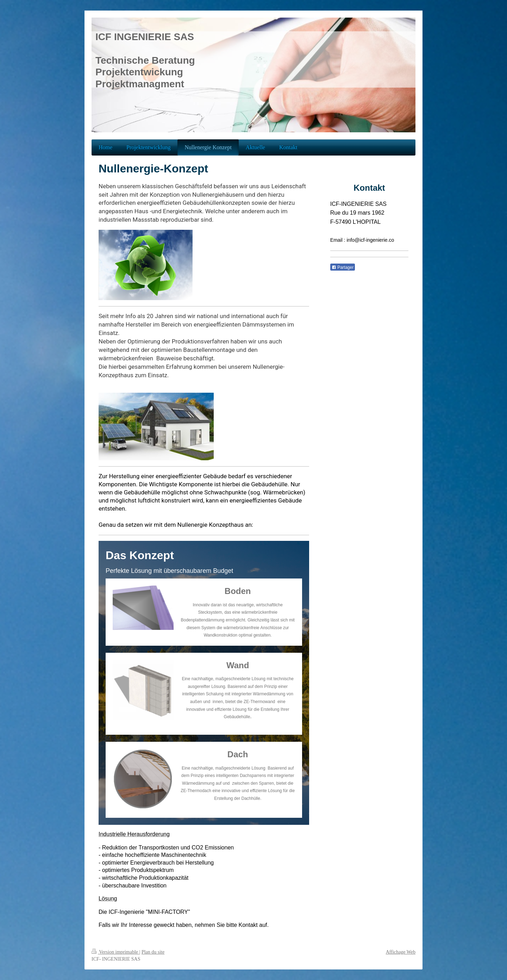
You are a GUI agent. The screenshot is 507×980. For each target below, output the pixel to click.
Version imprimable (115, 952)
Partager (343, 267)
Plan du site (153, 952)
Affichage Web (401, 952)
